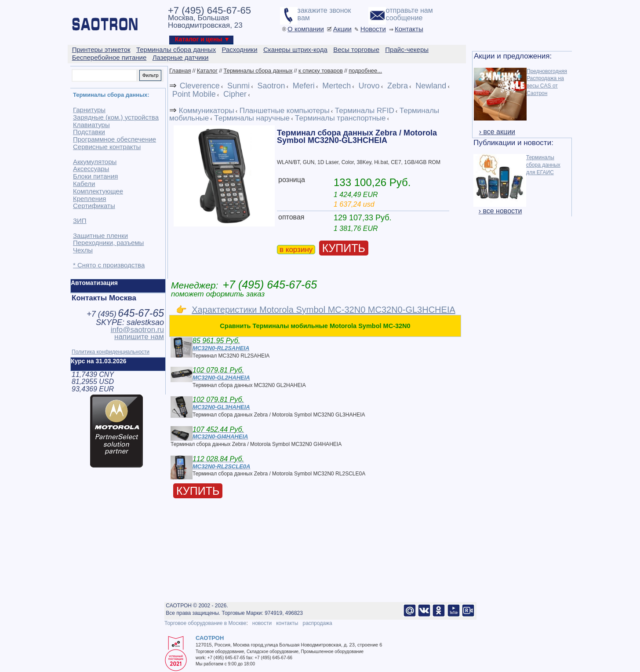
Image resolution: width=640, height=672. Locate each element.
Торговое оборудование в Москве (205, 623)
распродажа (317, 623)
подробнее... (365, 71)
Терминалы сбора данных (258, 71)
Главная (180, 71)
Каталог (207, 71)
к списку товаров (321, 71)
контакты (287, 623)
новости (262, 623)
